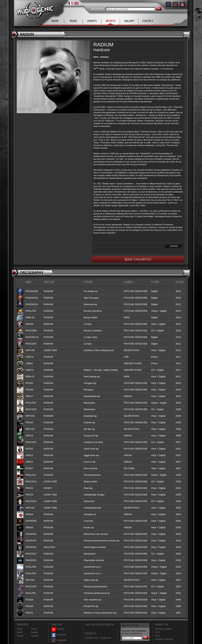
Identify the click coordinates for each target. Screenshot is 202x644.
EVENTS (92, 21)
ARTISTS (111, 21)
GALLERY (129, 21)
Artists (34, 629)
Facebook (174, 246)
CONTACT (148, 21)
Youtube (58, 629)
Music (20, 632)
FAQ (157, 636)
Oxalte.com (106, 638)
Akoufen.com (92, 638)
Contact (35, 636)
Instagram (59, 640)
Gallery (35, 632)
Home (20, 629)
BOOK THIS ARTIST (138, 259)
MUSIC (73, 21)
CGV (158, 632)
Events (20, 636)
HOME (55, 21)
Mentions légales (163, 629)
